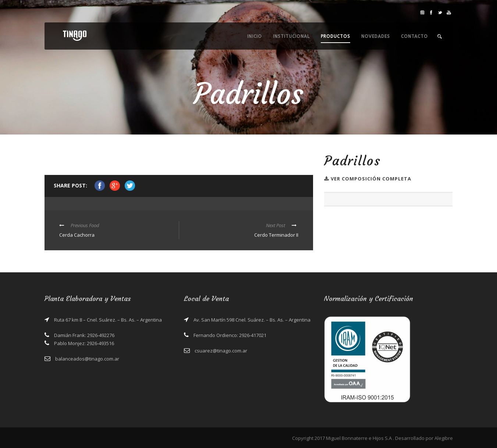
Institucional (291, 36)
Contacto (414, 36)
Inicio (255, 36)
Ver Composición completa (368, 179)
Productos (336, 36)
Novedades (376, 36)
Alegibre (444, 438)
